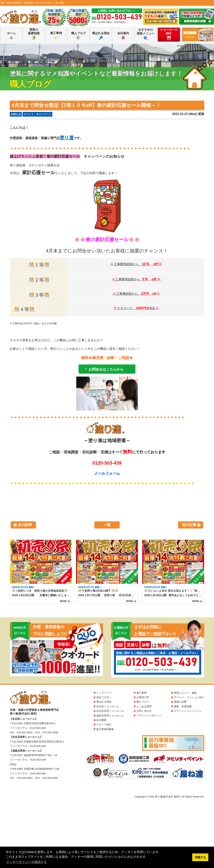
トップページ (104, 693)
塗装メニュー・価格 (185, 693)
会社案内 (123, 36)
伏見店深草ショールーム (110, 711)
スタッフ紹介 (104, 724)
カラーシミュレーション (188, 711)
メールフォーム (107, 473)
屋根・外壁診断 (183, 706)
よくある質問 (144, 706)
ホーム (11, 36)
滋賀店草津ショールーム (110, 716)
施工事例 (56, 36)
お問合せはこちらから (106, 369)
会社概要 (101, 720)
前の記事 (189, 525)
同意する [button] (200, 857)
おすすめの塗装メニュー (146, 34)
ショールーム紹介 (169, 34)
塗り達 (67, 137)
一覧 (107, 525)
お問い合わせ (144, 711)
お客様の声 (143, 697)
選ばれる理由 (101, 36)
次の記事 (25, 525)
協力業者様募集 (105, 729)
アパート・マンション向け (189, 697)
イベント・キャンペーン (37, 114)
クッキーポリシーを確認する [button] (26, 862)
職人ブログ (78, 35)
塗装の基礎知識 (34, 34)
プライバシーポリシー (149, 716)
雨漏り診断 (180, 702)
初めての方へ (104, 697)
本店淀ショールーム (108, 706)
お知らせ (16, 114)
